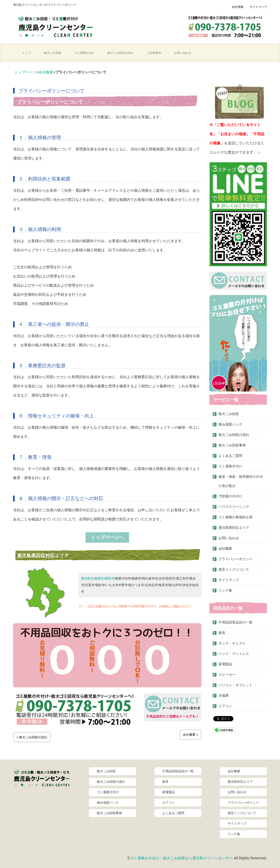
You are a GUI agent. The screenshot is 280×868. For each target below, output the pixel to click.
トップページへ (107, 537)
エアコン (225, 706)
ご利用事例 (154, 53)
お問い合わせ (183, 53)
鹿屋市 (99, 578)
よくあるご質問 (230, 456)
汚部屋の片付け (230, 496)
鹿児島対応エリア (240, 782)
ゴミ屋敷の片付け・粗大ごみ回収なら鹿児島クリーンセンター (181, 858)
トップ (27, 53)
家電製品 (225, 664)
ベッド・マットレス (234, 654)
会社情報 (238, 7)
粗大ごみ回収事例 (232, 445)
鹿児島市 (87, 578)
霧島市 (110, 578)
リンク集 (225, 590)
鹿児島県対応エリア (234, 528)
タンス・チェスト (232, 643)
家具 (222, 633)
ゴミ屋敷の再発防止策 (236, 517)
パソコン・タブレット (236, 685)
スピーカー (227, 675)
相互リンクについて (234, 569)
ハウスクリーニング (234, 507)
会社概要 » (191, 735)
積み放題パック (230, 424)
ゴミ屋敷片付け (84, 53)
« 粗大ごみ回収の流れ (32, 737)
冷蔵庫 (224, 696)
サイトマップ (258, 7)
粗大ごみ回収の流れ (121, 53)
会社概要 (46, 72)
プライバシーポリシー (236, 559)
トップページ (25, 72)
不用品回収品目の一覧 (236, 622)
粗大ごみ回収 (53, 53)
